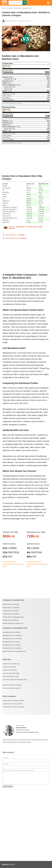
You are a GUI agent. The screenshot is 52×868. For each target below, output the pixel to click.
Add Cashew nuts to (15, 235)
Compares (9, 8)
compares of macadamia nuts (16, 651)
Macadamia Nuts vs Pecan (11, 642)
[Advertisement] (26, 160)
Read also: (26, 228)
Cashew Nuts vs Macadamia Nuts (22, 8)
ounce (8, 564)
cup (22, 564)
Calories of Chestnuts (9, 667)
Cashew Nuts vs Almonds (11, 604)
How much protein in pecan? (12, 688)
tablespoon (18, 564)
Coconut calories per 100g (11, 673)
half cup (5, 566)
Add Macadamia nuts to (16, 238)
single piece (37, 564)
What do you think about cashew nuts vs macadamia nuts (18, 770)
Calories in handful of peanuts (12, 685)
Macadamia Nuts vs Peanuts (12, 645)
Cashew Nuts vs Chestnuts (11, 608)
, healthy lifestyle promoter (18, 21)
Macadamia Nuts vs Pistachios (12, 635)
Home (3, 8)
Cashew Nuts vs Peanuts (11, 620)
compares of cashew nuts (15, 623)
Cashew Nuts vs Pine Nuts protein (13, 707)
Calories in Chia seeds (10, 670)
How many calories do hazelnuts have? (15, 680)
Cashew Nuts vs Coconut (11, 611)
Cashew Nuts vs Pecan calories (13, 704)
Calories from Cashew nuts (11, 664)
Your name (6, 758)
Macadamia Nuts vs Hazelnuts (12, 648)
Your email (5, 764)
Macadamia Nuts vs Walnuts (12, 632)
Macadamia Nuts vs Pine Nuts (12, 639)
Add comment (8, 786)
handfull (12, 564)
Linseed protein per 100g (10, 676)
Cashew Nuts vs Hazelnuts (11, 614)
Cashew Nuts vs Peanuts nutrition (13, 701)
